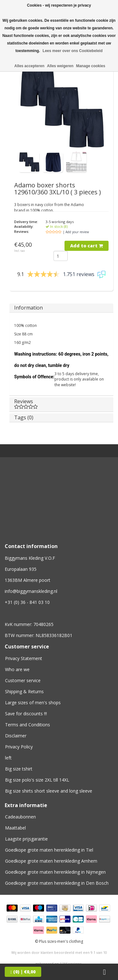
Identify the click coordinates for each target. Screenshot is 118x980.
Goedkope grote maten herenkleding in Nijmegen (55, 872)
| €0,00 (23, 972)
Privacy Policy (19, 747)
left (8, 758)
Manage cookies (91, 66)
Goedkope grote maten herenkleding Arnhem (51, 861)
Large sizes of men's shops (33, 703)
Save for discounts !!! (26, 714)
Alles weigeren (60, 66)
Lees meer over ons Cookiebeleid (73, 51)
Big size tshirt (19, 769)
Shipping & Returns (24, 691)
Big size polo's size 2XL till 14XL (37, 780)
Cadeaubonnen (20, 817)
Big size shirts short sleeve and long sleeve (49, 791)
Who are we (17, 669)
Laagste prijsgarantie (26, 839)
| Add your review (76, 232)
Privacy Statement (24, 658)
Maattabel (15, 828)
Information (28, 308)
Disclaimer (16, 736)
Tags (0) (24, 417)
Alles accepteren (29, 66)
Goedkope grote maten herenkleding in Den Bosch (57, 883)
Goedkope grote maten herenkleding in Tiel (49, 850)
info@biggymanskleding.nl (31, 591)
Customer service (23, 680)
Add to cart (87, 246)
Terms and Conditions (28, 725)
